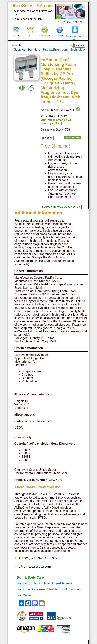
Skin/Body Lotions (29, 583)
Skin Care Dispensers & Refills (37, 589)
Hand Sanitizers (70, 589)
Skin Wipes (24, 595)
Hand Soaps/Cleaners (57, 583)
